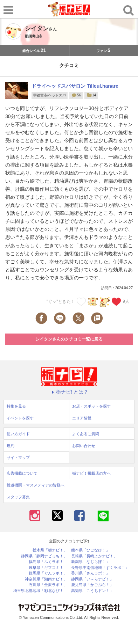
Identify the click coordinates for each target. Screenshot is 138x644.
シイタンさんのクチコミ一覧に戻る (69, 339)
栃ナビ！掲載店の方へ (91, 473)
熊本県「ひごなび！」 (90, 550)
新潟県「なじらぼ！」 (90, 562)
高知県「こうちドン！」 (92, 591)
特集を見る (16, 406)
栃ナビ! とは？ (69, 392)
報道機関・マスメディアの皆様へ (36, 485)
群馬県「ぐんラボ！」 (48, 573)
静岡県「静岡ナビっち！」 (44, 556)
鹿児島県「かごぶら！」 (92, 585)
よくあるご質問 (86, 434)
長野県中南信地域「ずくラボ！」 (100, 568)
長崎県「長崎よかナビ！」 (94, 556)
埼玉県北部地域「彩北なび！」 (40, 591)
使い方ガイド (18, 434)
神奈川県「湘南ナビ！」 (46, 579)
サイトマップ (18, 458)
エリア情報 (82, 418)
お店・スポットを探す (91, 406)
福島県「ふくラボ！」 (48, 562)
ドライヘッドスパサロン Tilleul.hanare (75, 86)
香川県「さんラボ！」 (90, 573)
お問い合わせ (84, 446)
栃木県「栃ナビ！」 (50, 550)
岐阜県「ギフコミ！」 (48, 568)
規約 (11, 446)
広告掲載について (22, 473)
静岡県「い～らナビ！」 (92, 579)
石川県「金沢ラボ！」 (48, 585)
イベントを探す (20, 418)
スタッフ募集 (18, 497)
